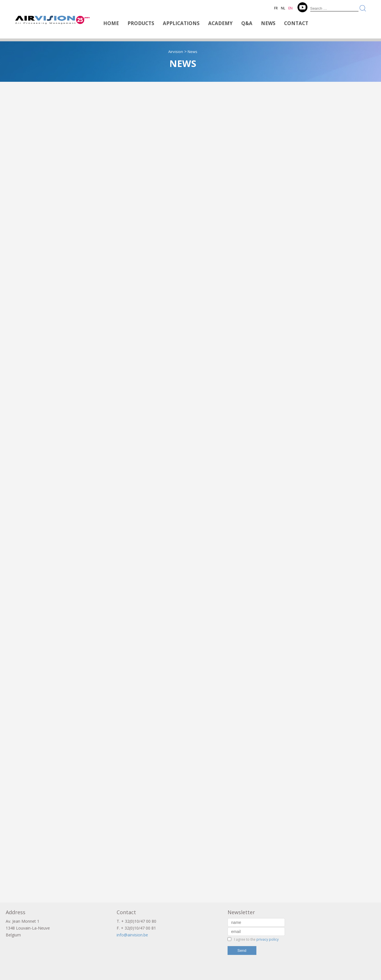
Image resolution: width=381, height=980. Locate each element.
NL (283, 8)
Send (242, 951)
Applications (181, 23)
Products (141, 23)
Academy (220, 23)
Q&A (247, 23)
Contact (296, 23)
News (268, 23)
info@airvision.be (132, 935)
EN (290, 8)
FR (276, 8)
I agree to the (256, 939)
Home (111, 23)
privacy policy (267, 939)
